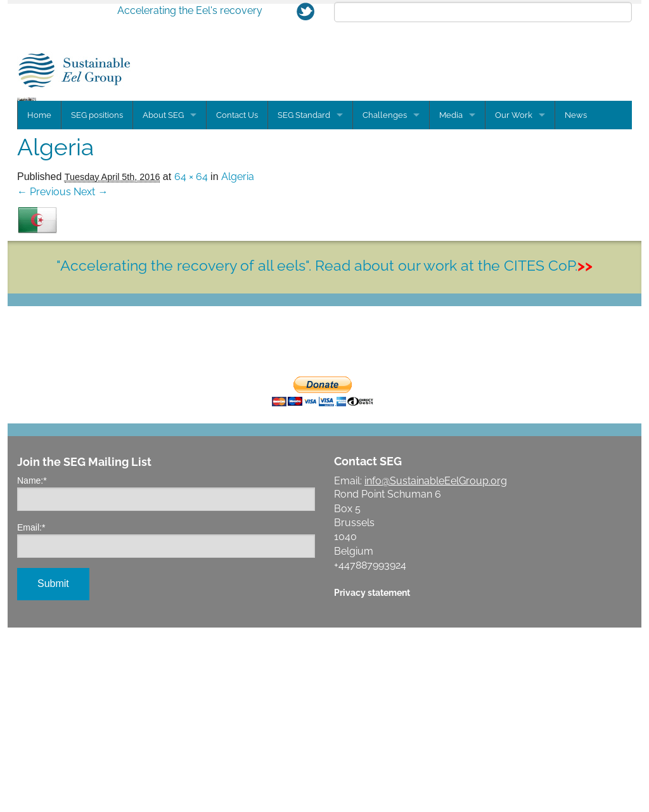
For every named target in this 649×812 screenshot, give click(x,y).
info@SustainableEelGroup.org (436, 665)
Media (451, 300)
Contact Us (237, 300)
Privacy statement (372, 777)
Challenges (385, 300)
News (576, 300)
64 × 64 (191, 361)
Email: (31, 712)
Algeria (238, 361)
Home (39, 300)
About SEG (163, 300)
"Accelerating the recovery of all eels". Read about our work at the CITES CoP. (324, 450)
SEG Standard (304, 300)
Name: (32, 665)
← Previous (44, 376)
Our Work (514, 300)
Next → (91, 376)
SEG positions (97, 300)
